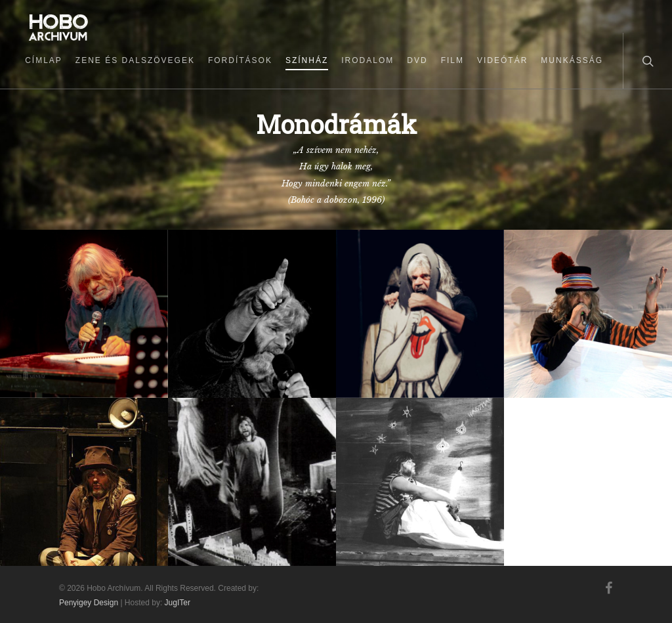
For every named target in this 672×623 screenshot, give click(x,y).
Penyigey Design (89, 603)
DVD (417, 60)
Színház (307, 60)
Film (452, 60)
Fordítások (240, 60)
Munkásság (572, 60)
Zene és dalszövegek (135, 60)
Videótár (502, 60)
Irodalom (367, 60)
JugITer (178, 603)
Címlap (44, 60)
